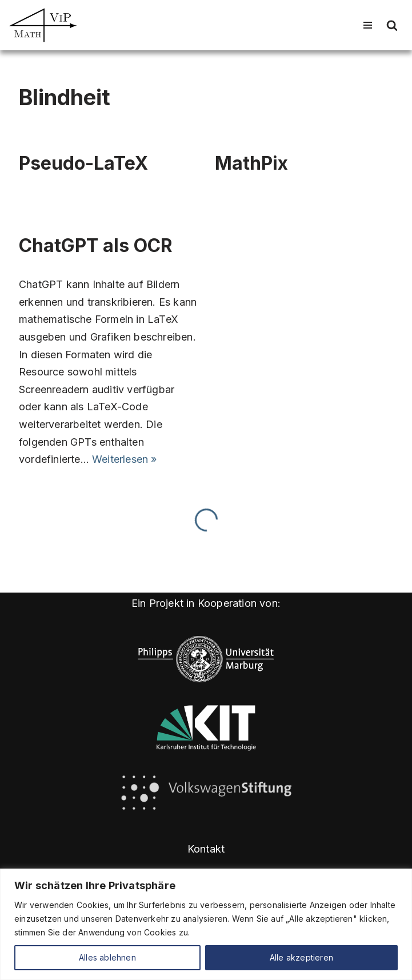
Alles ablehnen (107, 957)
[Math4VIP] (43, 25)
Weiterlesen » (125, 459)
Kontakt (206, 849)
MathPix (251, 163)
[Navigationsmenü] (368, 25)
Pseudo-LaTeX (83, 163)
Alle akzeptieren (301, 957)
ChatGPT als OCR (96, 245)
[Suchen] (392, 25)
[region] (206, 924)
